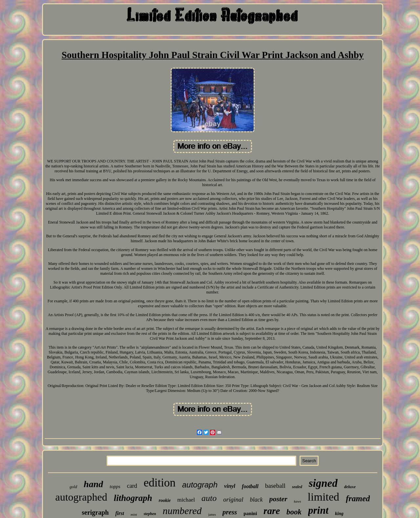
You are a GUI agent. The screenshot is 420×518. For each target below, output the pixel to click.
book (294, 512)
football (250, 486)
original (233, 499)
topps (115, 486)
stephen (150, 514)
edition (160, 483)
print (318, 510)
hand (93, 484)
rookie (165, 500)
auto (209, 498)
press (230, 512)
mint (134, 514)
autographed (81, 497)
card (132, 486)
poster (278, 499)
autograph (200, 485)
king (339, 514)
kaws (298, 501)
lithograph (133, 498)
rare (272, 511)
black (256, 500)
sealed (297, 487)
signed (323, 483)
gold (73, 487)
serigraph (95, 512)
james (212, 515)
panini (250, 513)
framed (358, 498)
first (120, 513)
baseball (275, 486)
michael (186, 500)
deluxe (350, 487)
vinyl (230, 486)
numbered (182, 511)
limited (324, 497)
